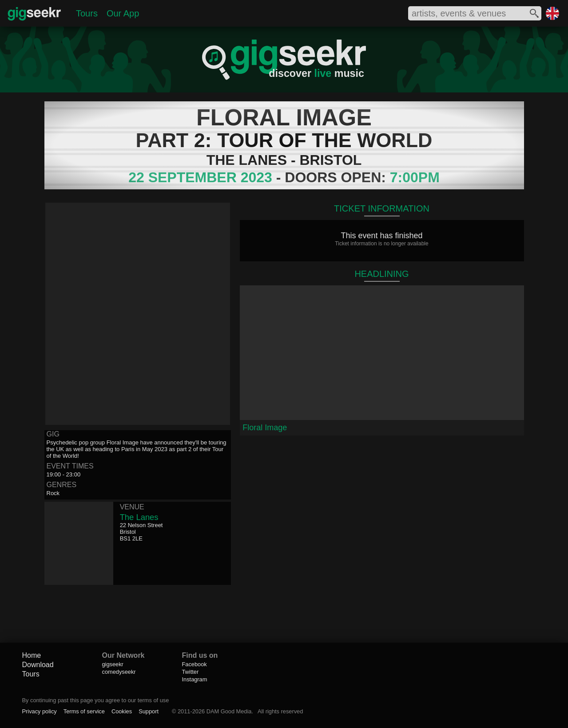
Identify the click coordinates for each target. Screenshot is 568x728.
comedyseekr (119, 672)
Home (32, 655)
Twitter (191, 672)
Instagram (195, 679)
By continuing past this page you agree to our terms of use (96, 700)
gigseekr (113, 664)
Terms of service (84, 711)
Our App (123, 13)
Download (38, 665)
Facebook (195, 664)
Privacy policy (40, 711)
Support (149, 711)
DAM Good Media (229, 711)
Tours (87, 13)
